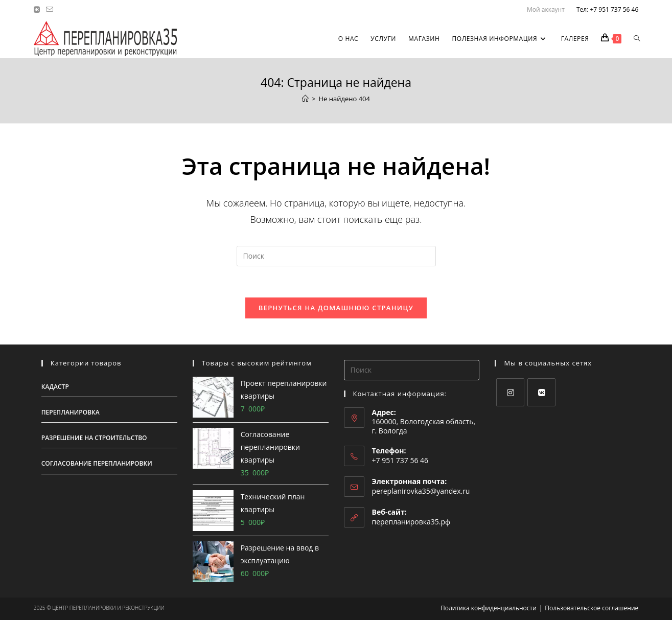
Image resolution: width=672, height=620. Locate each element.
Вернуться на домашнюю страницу (336, 308)
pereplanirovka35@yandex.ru (421, 491)
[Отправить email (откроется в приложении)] (50, 10)
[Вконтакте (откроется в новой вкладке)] (38, 10)
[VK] (541, 392)
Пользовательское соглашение (592, 608)
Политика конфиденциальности (489, 608)
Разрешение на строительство (94, 438)
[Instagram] (510, 392)
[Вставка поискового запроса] (336, 256)
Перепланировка (71, 412)
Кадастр (55, 387)
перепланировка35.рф (411, 522)
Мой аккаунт (546, 9)
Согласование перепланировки (97, 463)
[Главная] (305, 99)
